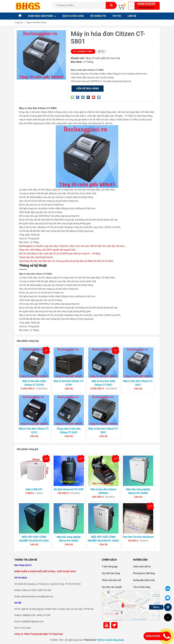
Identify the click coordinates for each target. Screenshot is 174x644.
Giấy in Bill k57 (34, 489)
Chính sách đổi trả (142, 567)
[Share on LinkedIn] (100, 97)
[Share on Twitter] (84, 97)
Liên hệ (132, 16)
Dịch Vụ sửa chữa (73, 16)
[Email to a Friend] (89, 97)
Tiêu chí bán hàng (142, 587)
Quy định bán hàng (111, 573)
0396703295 (146, 4)
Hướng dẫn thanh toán (144, 580)
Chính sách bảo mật (112, 580)
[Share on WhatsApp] (73, 97)
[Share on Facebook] (78, 97)
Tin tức (117, 16)
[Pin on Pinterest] (94, 97)
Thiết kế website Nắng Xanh (110, 640)
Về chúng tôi (98, 16)
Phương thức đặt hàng (144, 573)
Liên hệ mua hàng (88, 88)
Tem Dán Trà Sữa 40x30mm (138, 537)
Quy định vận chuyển (112, 587)
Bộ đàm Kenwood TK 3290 (69, 489)
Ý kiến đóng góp (110, 567)
